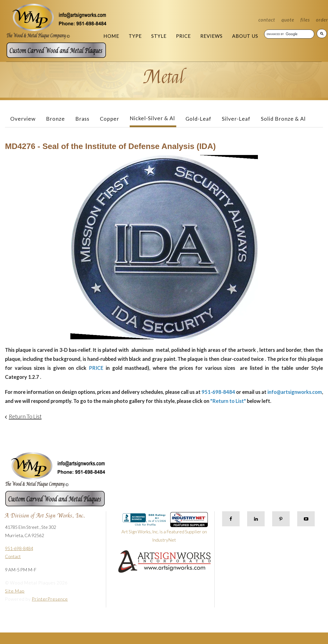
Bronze (55, 119)
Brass (82, 119)
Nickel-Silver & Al (152, 118)
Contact (267, 20)
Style (159, 36)
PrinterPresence (50, 599)
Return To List (25, 416)
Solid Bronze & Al (283, 119)
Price (183, 36)
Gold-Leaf (198, 119)
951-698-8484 (19, 548)
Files (305, 20)
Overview (23, 119)
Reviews (211, 36)
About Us (245, 36)
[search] (289, 34)
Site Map (15, 591)
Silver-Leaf (236, 119)
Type (135, 36)
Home (111, 36)
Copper (110, 119)
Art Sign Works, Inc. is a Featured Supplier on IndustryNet (165, 529)
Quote (288, 20)
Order (322, 20)
